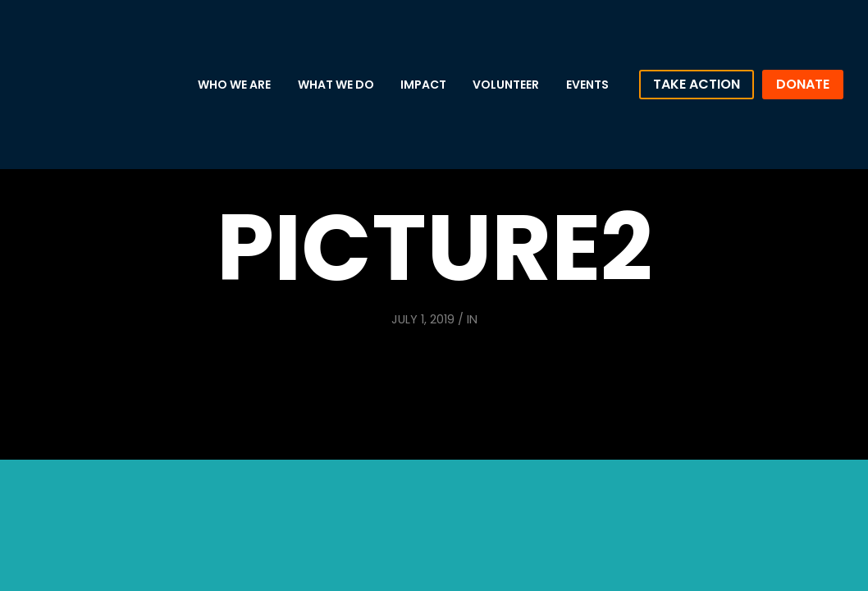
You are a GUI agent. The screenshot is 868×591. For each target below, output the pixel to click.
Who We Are (234, 85)
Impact (423, 85)
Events (587, 85)
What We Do (336, 85)
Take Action (697, 84)
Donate (803, 84)
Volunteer (506, 85)
